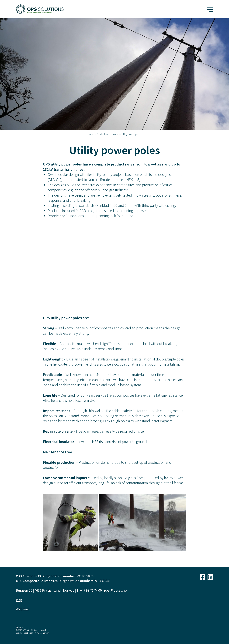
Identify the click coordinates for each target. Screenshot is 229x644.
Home (91, 134)
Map (19, 600)
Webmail (22, 609)
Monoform (45, 633)
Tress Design (28, 633)
